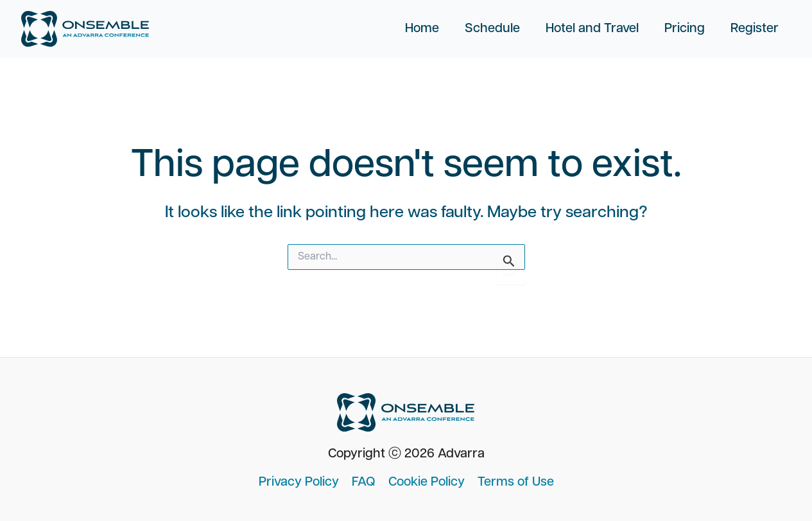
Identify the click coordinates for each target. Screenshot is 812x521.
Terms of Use (516, 482)
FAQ (364, 482)
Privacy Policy (299, 482)
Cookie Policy (427, 482)
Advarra (461, 454)
